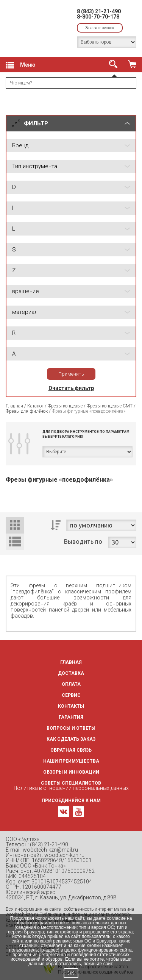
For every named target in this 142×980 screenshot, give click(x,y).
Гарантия (71, 717)
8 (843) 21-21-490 (99, 11)
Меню (21, 65)
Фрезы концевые (66, 406)
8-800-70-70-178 (98, 17)
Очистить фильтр (71, 388)
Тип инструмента (35, 166)
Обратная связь (71, 750)
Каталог (35, 406)
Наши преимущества (71, 761)
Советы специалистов (71, 783)
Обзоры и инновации (71, 772)
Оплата (71, 684)
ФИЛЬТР (36, 123)
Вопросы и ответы (71, 728)
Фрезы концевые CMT (110, 406)
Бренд (20, 145)
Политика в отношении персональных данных (71, 788)
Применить (71, 374)
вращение (26, 291)
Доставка (71, 673)
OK (71, 973)
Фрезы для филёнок (27, 411)
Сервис (71, 695)
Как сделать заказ (71, 739)
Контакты (71, 706)
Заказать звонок (100, 28)
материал (25, 312)
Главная (14, 406)
